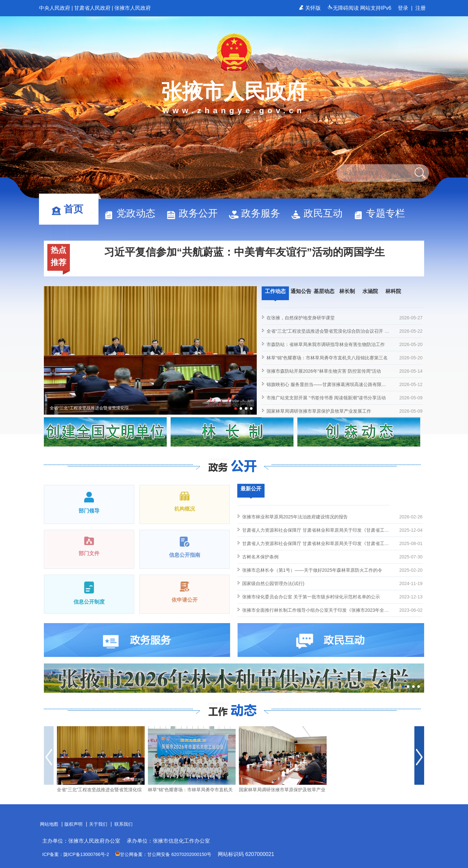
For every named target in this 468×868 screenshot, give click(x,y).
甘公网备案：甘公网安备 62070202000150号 (163, 854)
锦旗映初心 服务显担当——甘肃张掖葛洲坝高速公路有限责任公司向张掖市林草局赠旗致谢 (344, 384)
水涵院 (370, 291)
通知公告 (301, 291)
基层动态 (324, 291)
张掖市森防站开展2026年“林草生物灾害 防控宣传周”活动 (344, 371)
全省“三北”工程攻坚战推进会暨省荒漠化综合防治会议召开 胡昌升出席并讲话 (344, 331)
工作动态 (275, 291)
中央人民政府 (55, 8)
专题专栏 (382, 213)
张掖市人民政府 (133, 8)
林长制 (347, 291)
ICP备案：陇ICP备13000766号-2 (76, 854)
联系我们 (123, 824)
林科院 (393, 291)
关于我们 (98, 824)
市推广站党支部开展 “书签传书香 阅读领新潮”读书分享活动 (344, 398)
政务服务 (257, 213)
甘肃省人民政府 (92, 8)
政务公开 (195, 213)
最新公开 (251, 489)
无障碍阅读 (344, 8)
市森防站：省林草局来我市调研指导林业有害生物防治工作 (344, 344)
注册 (421, 8)
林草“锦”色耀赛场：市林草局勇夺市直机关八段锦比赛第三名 (344, 358)
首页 (70, 209)
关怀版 (311, 8)
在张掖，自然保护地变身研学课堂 (344, 318)
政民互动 (320, 213)
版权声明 (73, 824)
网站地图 (49, 824)
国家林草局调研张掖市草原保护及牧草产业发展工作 (344, 411)
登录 (403, 8)
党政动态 (133, 213)
